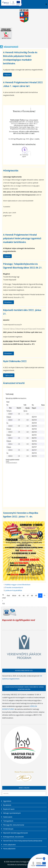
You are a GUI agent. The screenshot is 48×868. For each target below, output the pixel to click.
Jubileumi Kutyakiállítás (14, 590)
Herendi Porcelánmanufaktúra (24, 772)
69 (36, 596)
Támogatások (8, 821)
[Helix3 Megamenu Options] (46, 4)
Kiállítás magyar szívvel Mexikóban (18, 585)
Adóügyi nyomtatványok (12, 813)
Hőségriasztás (11, 171)
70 (40, 596)
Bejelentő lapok (9, 809)
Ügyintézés (7, 801)
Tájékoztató (9, 375)
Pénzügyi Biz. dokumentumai (13, 825)
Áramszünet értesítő (14, 383)
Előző (14, 596)
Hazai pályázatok (9, 849)
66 (24, 596)
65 (20, 596)
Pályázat (7, 75)
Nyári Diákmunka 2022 (15, 361)
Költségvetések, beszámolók (13, 837)
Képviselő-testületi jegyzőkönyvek (15, 833)
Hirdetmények (8, 829)
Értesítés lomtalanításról (14, 588)
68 (32, 596)
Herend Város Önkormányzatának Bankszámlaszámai (22, 841)
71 (44, 596)
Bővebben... (8, 302)
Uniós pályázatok (9, 845)
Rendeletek (7, 805)
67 (28, 596)
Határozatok (7, 817)
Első (8, 596)
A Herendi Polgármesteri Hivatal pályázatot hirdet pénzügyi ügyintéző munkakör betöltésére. (22, 238)
